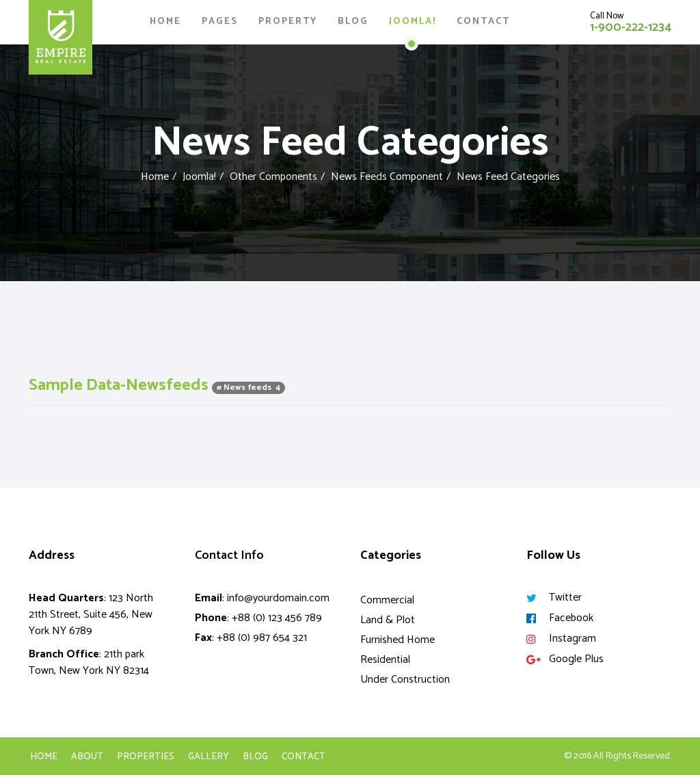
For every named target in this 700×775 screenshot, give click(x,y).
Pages (220, 22)
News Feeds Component (387, 177)
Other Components (273, 177)
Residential (385, 660)
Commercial (387, 600)
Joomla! (413, 22)
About (87, 757)
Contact (483, 22)
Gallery (208, 757)
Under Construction (405, 680)
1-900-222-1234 (631, 27)
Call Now (607, 16)
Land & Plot (388, 620)
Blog (353, 22)
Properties (146, 757)
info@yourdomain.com (278, 598)
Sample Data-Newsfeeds (120, 385)
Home (165, 22)
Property (288, 22)
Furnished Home (398, 640)
